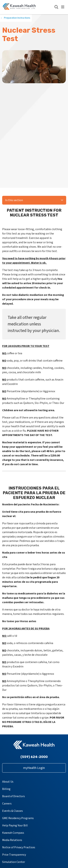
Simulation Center (14, 862)
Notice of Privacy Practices (19, 847)
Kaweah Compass (13, 833)
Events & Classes (13, 811)
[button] (63, 7)
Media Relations (12, 840)
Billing (6, 789)
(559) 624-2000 (34, 757)
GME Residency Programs (18, 818)
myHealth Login (34, 768)
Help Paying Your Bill (15, 825)
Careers (7, 804)
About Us (8, 782)
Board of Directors (14, 796)
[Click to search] (56, 7)
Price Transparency (14, 855)
